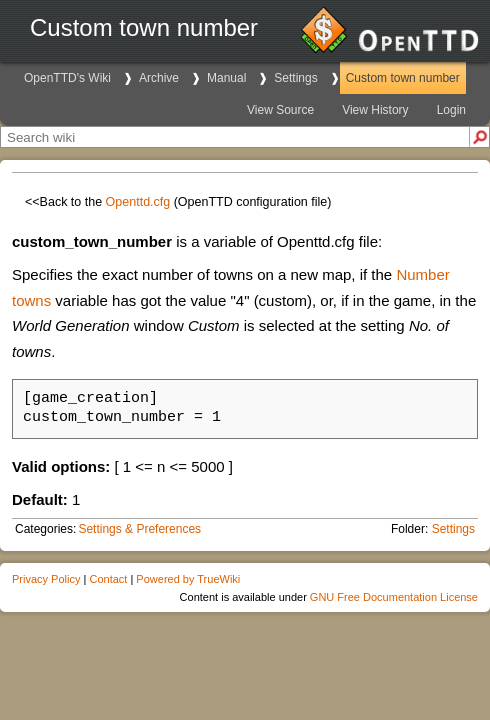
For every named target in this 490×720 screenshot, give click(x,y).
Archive (159, 78)
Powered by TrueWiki (188, 579)
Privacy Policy (46, 579)
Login (451, 110)
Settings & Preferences (139, 529)
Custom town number (403, 78)
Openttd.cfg (138, 202)
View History (375, 110)
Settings (295, 78)
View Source (280, 110)
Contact (108, 579)
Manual (226, 78)
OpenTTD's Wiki (67, 78)
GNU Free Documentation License (394, 597)
